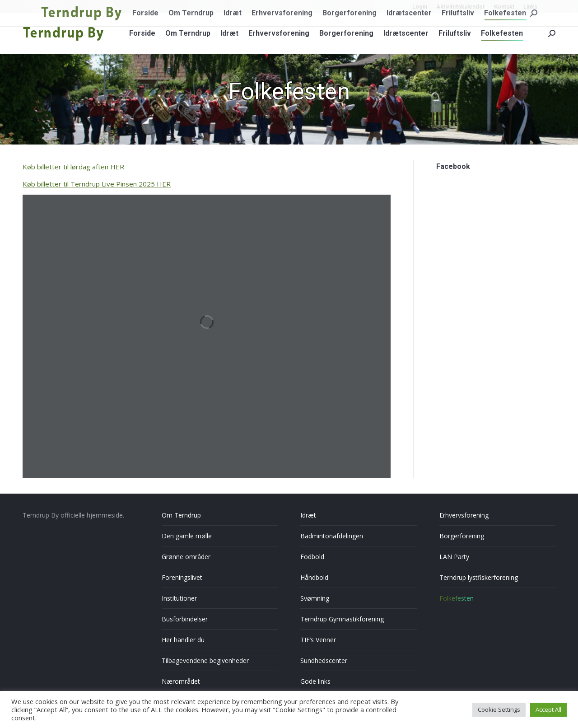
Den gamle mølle (187, 536)
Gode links (315, 681)
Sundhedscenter (324, 660)
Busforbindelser (185, 619)
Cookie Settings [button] (499, 709)
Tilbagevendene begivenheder (205, 660)
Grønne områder (186, 557)
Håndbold (314, 577)
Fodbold (312, 557)
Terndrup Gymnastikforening (342, 619)
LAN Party (454, 557)
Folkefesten (457, 598)
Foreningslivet (182, 577)
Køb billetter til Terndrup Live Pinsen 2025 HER (97, 184)
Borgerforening (462, 536)
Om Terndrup (181, 515)
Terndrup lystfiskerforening (479, 577)
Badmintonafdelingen (332, 536)
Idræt (308, 515)
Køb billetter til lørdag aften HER (73, 167)
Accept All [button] (548, 709)
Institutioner (179, 598)
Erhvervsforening (464, 515)
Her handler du (183, 640)
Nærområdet (181, 681)
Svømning (315, 598)
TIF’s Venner (318, 640)
